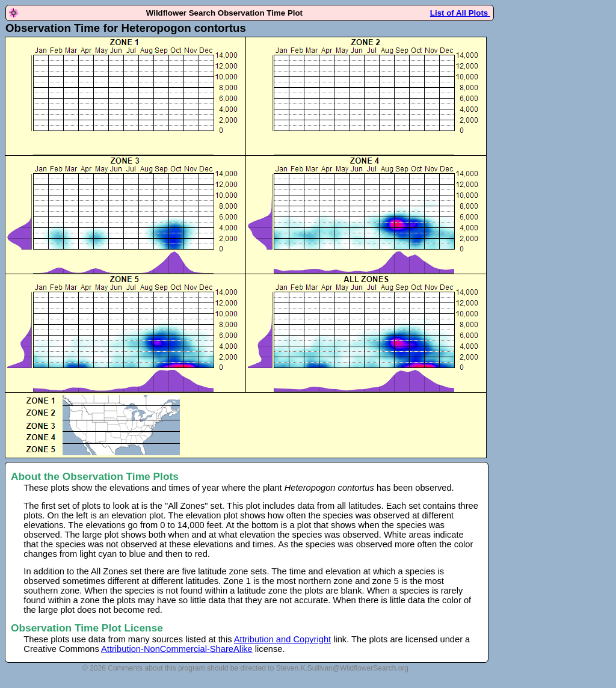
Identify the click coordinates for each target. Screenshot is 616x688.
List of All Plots (460, 13)
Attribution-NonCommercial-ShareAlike (177, 649)
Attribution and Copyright (282, 639)
